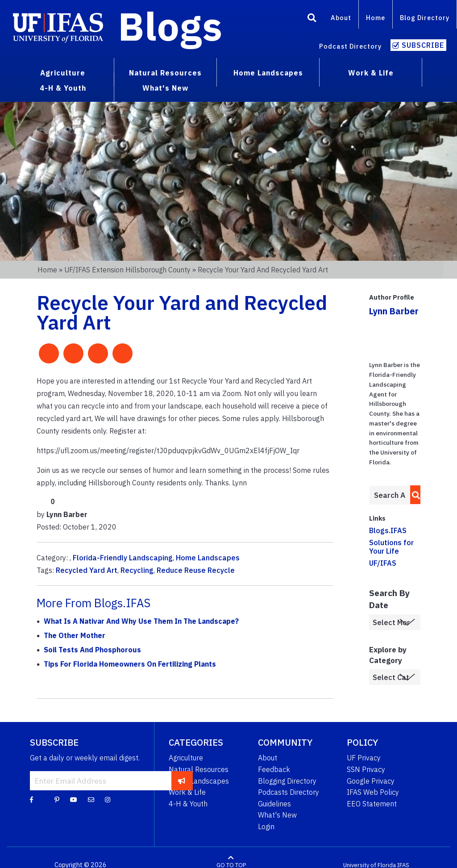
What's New (277, 815)
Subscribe (423, 45)
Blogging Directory (287, 781)
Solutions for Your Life (391, 547)
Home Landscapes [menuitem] (268, 73)
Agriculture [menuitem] (63, 73)
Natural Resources (199, 769)
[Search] (312, 19)
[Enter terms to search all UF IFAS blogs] (390, 495)
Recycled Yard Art (87, 570)
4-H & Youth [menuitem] (63, 88)
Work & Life (187, 792)
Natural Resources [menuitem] (165, 73)
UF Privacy (364, 758)
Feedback (274, 769)
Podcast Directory (350, 46)
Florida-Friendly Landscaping (123, 558)
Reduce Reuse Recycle (196, 570)
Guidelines (274, 804)
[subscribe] (182, 780)
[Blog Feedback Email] (91, 799)
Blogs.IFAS (388, 530)
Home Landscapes (208, 558)
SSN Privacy (366, 769)
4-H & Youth (188, 804)
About (341, 18)
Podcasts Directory (289, 792)
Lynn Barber (394, 311)
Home (376, 18)
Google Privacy (371, 781)
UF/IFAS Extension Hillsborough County (127, 270)
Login (266, 826)
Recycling (137, 570)
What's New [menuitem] (165, 88)
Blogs (170, 26)
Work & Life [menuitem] (371, 73)
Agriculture (186, 758)
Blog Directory (425, 18)
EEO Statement (372, 804)
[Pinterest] (57, 799)
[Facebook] (31, 799)
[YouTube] (74, 799)
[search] (413, 495)
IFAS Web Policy (373, 792)
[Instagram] (108, 799)
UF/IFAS (383, 563)
